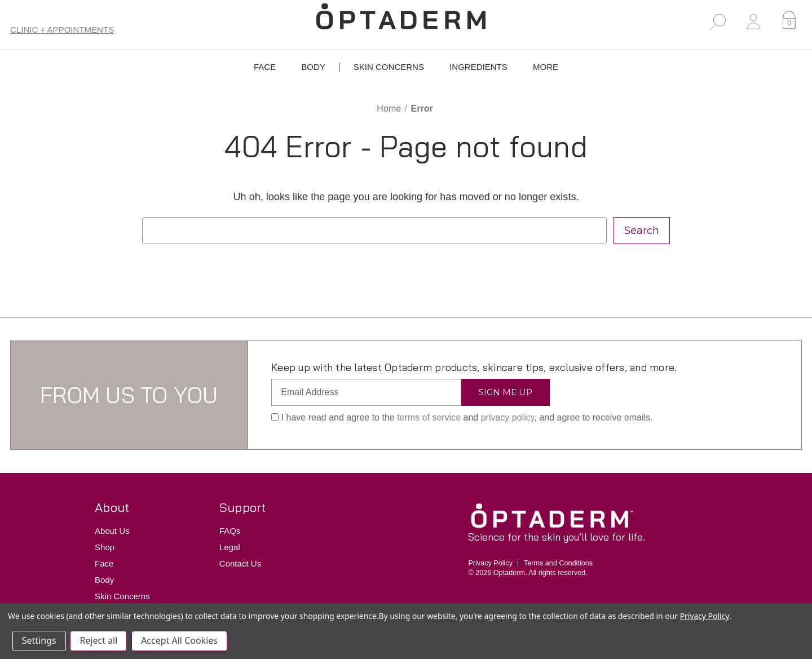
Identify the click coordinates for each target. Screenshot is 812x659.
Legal (230, 547)
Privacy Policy (490, 563)
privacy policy (508, 417)
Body (313, 67)
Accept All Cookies (180, 641)
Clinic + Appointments (62, 30)
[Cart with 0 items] (789, 22)
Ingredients (478, 67)
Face (265, 67)
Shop (105, 547)
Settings (39, 641)
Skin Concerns (389, 67)
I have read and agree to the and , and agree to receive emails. (462, 417)
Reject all (99, 641)
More (546, 67)
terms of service (429, 417)
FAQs (230, 531)
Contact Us (240, 563)
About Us (112, 531)
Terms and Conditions (558, 563)
